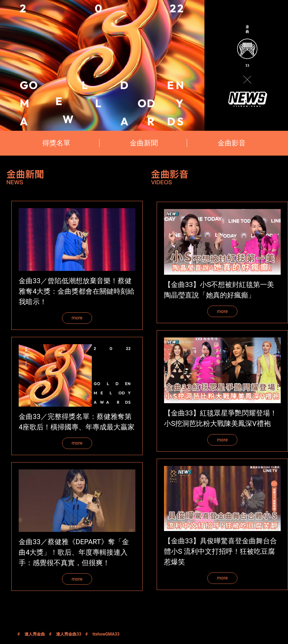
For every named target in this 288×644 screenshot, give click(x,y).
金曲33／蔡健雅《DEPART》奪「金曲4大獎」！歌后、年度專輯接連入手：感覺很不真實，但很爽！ (74, 552)
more (77, 318)
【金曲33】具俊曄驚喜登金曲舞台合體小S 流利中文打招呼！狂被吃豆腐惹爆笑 (220, 551)
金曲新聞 (144, 143)
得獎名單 (56, 143)
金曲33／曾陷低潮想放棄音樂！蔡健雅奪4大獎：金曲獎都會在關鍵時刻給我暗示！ (77, 291)
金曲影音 (232, 143)
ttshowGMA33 (106, 634)
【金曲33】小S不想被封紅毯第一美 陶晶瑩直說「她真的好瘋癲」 (219, 290)
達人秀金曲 (35, 634)
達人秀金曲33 (69, 634)
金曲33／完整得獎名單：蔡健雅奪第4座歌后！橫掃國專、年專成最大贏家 (77, 422)
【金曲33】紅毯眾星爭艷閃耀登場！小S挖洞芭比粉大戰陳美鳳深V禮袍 (220, 418)
